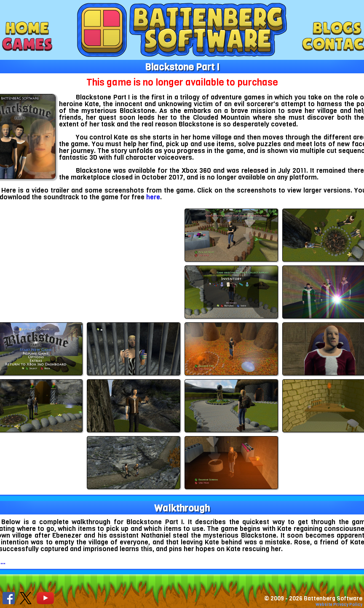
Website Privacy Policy (339, 604)
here (153, 197)
